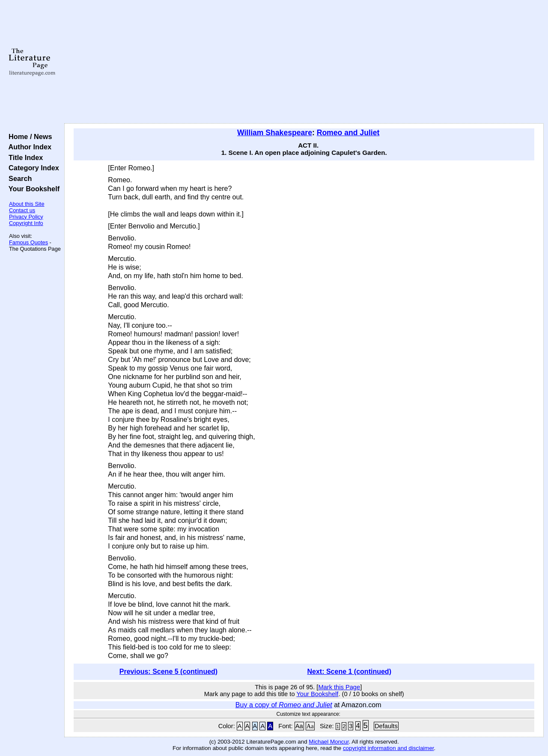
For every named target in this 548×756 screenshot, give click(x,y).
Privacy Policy (26, 217)
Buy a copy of (284, 705)
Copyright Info (26, 223)
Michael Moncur (329, 742)
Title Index (24, 157)
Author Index (28, 147)
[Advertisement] (304, 62)
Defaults (386, 726)
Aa (299, 726)
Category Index (32, 168)
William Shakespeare (275, 133)
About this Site (27, 204)
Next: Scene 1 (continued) (349, 672)
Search (18, 178)
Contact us (22, 210)
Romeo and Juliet (348, 133)
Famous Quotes (28, 242)
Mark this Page (339, 687)
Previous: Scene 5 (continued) (168, 672)
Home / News (28, 136)
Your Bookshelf (32, 189)
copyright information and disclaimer (389, 748)
